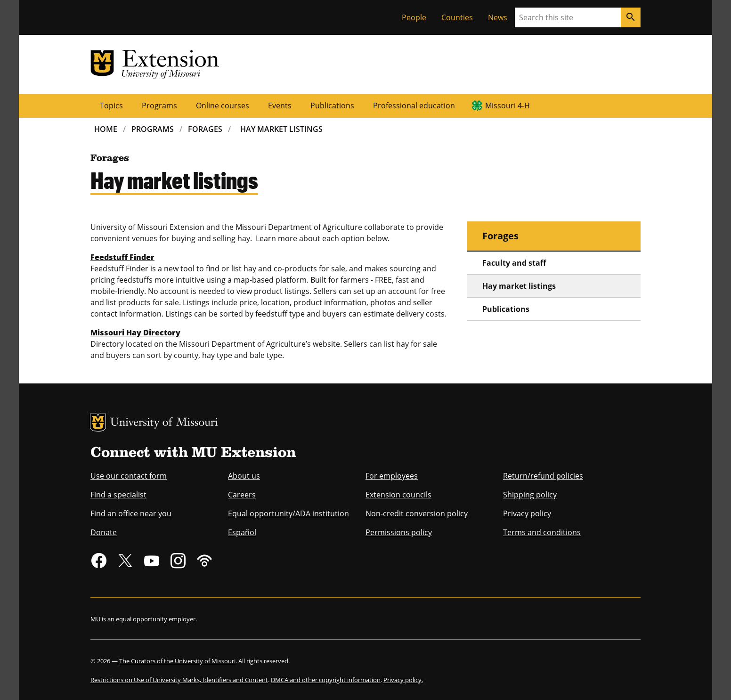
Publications (332, 106)
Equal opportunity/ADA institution (288, 513)
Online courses (223, 106)
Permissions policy (399, 532)
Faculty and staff (514, 263)
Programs (159, 106)
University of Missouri (164, 423)
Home (106, 129)
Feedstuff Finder (122, 257)
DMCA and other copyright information (326, 680)
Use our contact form (129, 476)
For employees (392, 476)
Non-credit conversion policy (417, 513)
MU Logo (98, 423)
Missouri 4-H (508, 106)
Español (242, 532)
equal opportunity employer (156, 619)
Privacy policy (527, 513)
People (414, 17)
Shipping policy (530, 495)
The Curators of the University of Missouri (177, 661)
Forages (205, 129)
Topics (111, 106)
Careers (242, 495)
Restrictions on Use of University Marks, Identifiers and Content (179, 680)
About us (244, 476)
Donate (104, 532)
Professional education (414, 106)
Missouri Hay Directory (135, 333)
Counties (457, 17)
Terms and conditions (542, 532)
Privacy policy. (403, 680)
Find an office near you (131, 513)
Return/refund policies (543, 476)
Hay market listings (519, 286)
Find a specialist (118, 495)
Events (280, 106)
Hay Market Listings (281, 129)
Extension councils (398, 495)
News (498, 17)
